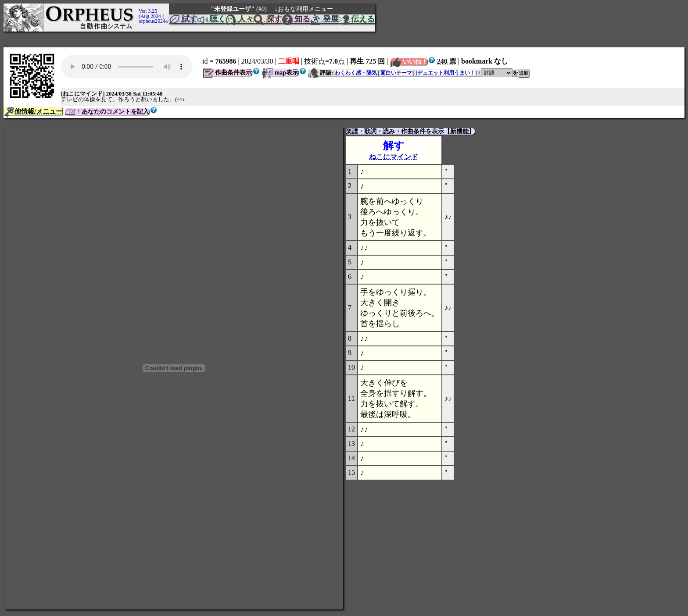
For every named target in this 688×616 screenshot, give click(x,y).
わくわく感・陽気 (356, 73)
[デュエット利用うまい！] (446, 73)
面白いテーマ (396, 73)
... (6, 43)
